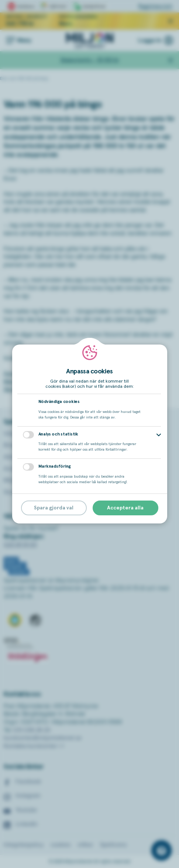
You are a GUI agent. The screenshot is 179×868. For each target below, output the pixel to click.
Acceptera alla (125, 508)
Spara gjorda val (54, 508)
